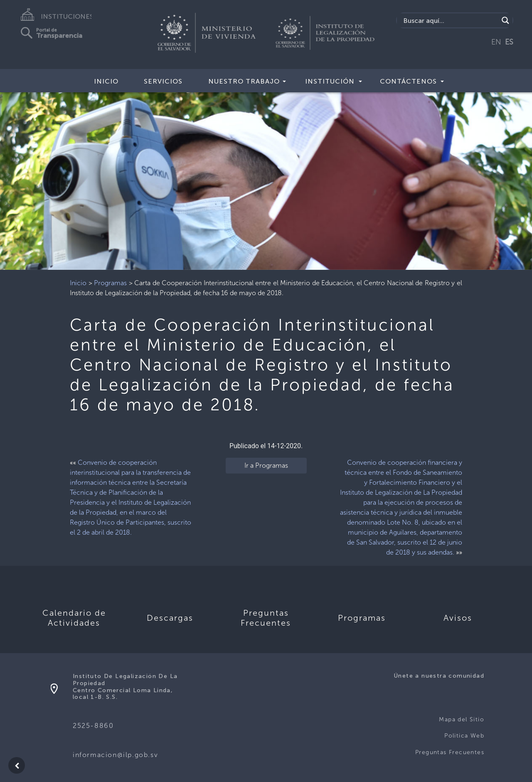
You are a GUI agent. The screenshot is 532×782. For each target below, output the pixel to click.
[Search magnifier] (505, 20)
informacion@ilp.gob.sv (115, 755)
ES (509, 42)
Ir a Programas (266, 465)
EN (496, 42)
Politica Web (464, 736)
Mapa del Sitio (462, 719)
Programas (110, 283)
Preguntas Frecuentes (450, 752)
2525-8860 (93, 726)
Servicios (163, 81)
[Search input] (450, 20)
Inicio (106, 81)
